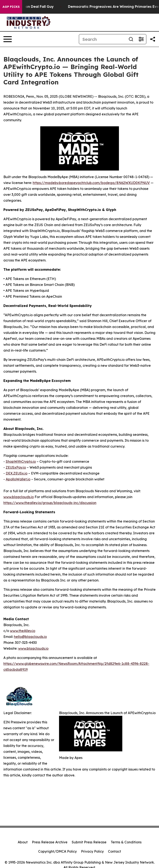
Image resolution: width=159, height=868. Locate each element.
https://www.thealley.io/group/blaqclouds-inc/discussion (50, 503)
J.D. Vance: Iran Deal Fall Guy (31, 7)
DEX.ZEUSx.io (17, 473)
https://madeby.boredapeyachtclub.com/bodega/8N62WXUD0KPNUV (91, 183)
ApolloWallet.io (18, 479)
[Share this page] (153, 39)
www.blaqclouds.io (19, 497)
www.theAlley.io (23, 631)
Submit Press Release (89, 842)
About (23, 842)
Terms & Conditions (126, 842)
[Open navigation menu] (8, 39)
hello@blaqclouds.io (30, 637)
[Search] (102, 39)
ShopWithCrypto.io (21, 461)
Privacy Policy (92, 851)
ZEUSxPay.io (16, 467)
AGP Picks (11, 7)
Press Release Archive (50, 842)
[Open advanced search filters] (141, 39)
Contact (115, 851)
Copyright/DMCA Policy (57, 851)
